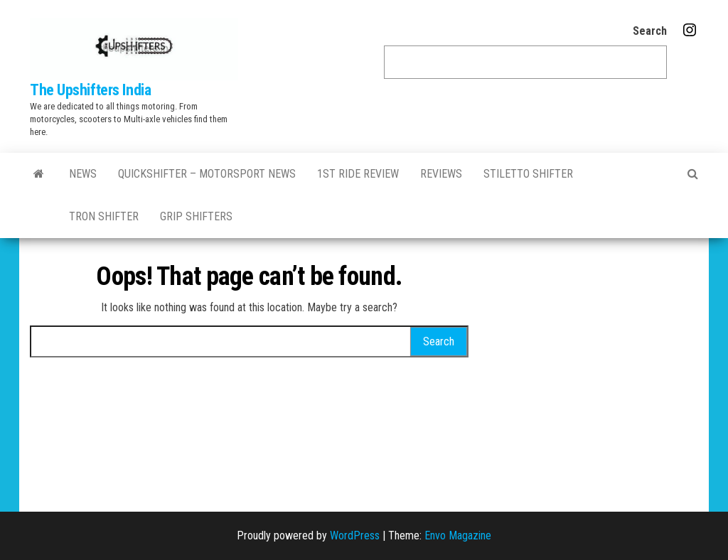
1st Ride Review (358, 174)
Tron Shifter (104, 216)
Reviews (441, 174)
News (83, 174)
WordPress (355, 535)
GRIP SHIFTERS (196, 216)
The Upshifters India (90, 90)
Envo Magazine (458, 535)
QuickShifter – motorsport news (207, 174)
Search (650, 31)
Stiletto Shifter (528, 174)
